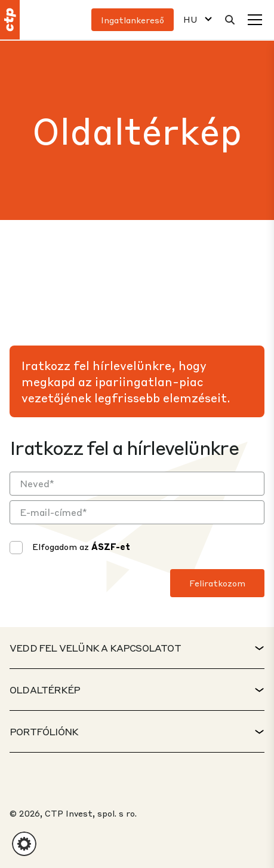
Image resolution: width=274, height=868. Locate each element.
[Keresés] (230, 20)
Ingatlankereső (133, 20)
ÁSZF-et (111, 546)
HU (190, 19)
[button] (24, 844)
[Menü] (255, 20)
